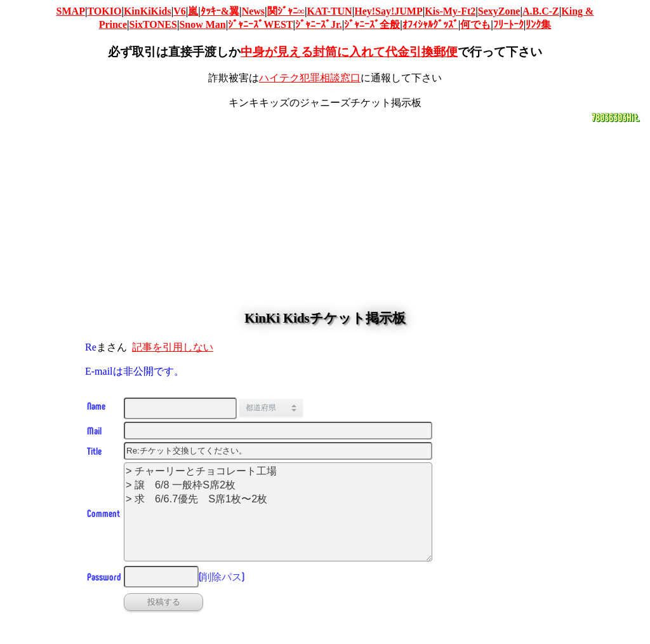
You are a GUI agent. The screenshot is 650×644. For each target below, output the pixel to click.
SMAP (71, 11)
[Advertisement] (325, 213)
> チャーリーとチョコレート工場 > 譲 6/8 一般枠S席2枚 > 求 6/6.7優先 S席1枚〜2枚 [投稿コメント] (278, 512)
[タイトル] (278, 451)
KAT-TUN (330, 11)
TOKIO (104, 11)
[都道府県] (281, 408)
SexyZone (499, 11)
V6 (180, 11)
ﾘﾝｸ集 (538, 24)
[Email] (278, 431)
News (253, 11)
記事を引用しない (173, 347)
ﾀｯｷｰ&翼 (220, 11)
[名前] (180, 408)
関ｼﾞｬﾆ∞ (286, 11)
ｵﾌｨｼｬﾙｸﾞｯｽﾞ (430, 24)
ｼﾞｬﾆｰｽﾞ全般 (372, 24)
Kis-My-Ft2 (450, 11)
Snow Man (202, 24)
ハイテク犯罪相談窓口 (310, 78)
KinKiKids (148, 11)
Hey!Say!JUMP (388, 11)
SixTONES (153, 24)
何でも (475, 24)
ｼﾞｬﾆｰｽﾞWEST (260, 24)
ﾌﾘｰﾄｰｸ (508, 24)
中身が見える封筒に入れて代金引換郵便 (349, 52)
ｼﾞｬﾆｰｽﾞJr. (319, 24)
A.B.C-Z (541, 11)
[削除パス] (161, 577)
